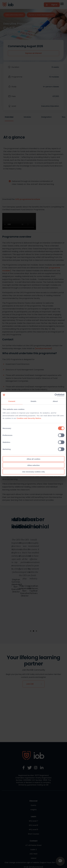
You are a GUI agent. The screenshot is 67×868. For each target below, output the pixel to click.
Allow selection (33, 465)
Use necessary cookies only (33, 472)
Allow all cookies (34, 459)
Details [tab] (33, 401)
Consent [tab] (12, 401)
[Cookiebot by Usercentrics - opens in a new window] (55, 395)
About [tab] (55, 401)
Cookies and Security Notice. (29, 418)
